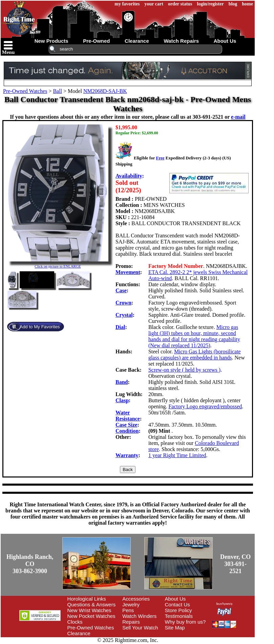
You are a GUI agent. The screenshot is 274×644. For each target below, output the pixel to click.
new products (51, 41)
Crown (123, 303)
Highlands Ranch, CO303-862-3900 (30, 564)
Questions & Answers (92, 604)
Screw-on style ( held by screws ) (184, 370)
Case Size (126, 425)
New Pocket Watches (91, 616)
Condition (127, 431)
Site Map (175, 628)
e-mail (238, 117)
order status (180, 4)
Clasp (122, 400)
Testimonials (179, 616)
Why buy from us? (185, 622)
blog (233, 4)
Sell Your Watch (140, 628)
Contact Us (177, 604)
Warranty (127, 455)
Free (160, 158)
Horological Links (87, 599)
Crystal (124, 315)
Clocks (75, 622)
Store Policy (178, 610)
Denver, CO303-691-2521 (235, 564)
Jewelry (131, 604)
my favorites (127, 4)
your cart (154, 4)
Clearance (79, 633)
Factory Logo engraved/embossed (205, 406)
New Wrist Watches (89, 610)
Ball (57, 91)
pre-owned (96, 41)
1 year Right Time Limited (177, 455)
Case (121, 290)
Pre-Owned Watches (25, 91)
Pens (128, 610)
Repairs (131, 622)
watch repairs (181, 41)
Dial (120, 327)
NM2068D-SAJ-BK (105, 91)
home (247, 4)
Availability (129, 176)
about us (225, 41)
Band (122, 382)
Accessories (136, 599)
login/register (210, 4)
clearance (137, 41)
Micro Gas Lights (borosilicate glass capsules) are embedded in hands (195, 355)
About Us (175, 599)
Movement (128, 272)
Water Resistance (128, 416)
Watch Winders (139, 616)
